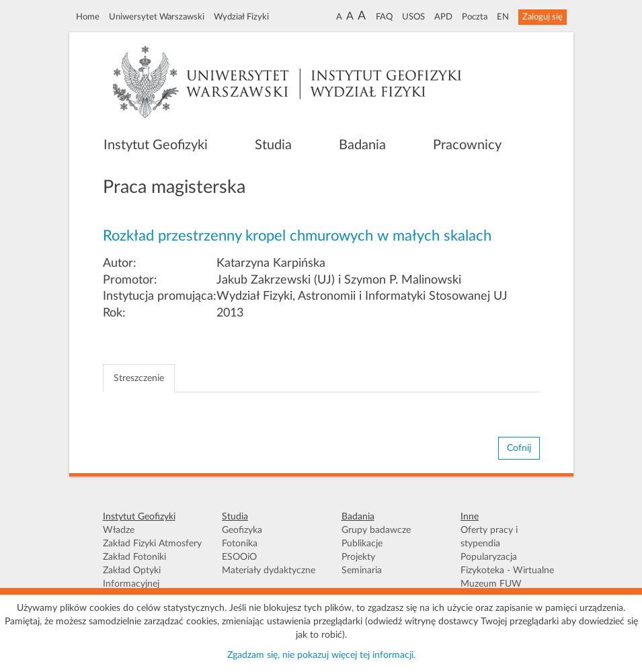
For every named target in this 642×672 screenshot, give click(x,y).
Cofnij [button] (519, 448)
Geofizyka (242, 530)
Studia (273, 145)
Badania (362, 145)
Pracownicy (467, 145)
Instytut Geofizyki (156, 145)
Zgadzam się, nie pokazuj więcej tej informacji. (321, 655)
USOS (413, 17)
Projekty (358, 557)
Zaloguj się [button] (543, 17)
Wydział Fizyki (241, 17)
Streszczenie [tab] (139, 378)
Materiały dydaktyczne (269, 571)
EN (503, 17)
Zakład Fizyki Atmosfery (152, 544)
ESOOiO (239, 557)
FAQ (384, 17)
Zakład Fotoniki (134, 557)
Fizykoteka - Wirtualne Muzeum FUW (507, 577)
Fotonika (240, 544)
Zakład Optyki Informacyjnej (132, 577)
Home (88, 17)
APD (443, 17)
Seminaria (362, 571)
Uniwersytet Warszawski (157, 17)
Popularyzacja (489, 557)
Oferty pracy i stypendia (489, 537)
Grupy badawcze (376, 530)
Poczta (475, 17)
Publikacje (362, 544)
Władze (119, 530)
